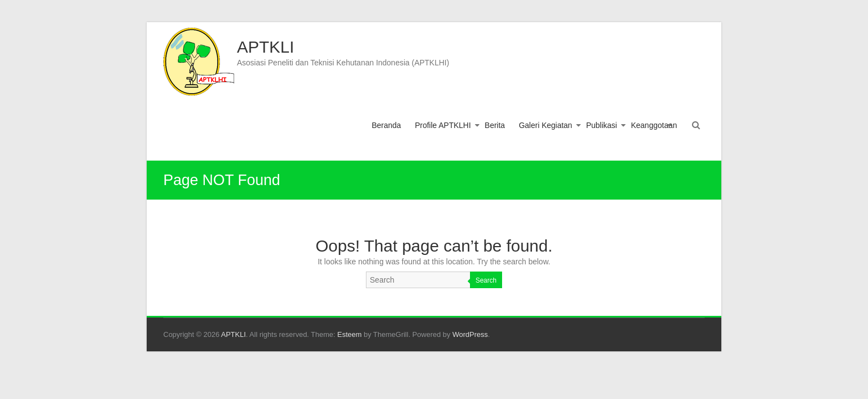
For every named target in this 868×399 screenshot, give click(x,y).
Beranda (386, 125)
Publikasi (602, 125)
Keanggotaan (654, 125)
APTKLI (265, 47)
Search (486, 280)
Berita (495, 125)
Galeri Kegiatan (546, 125)
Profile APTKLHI (443, 125)
